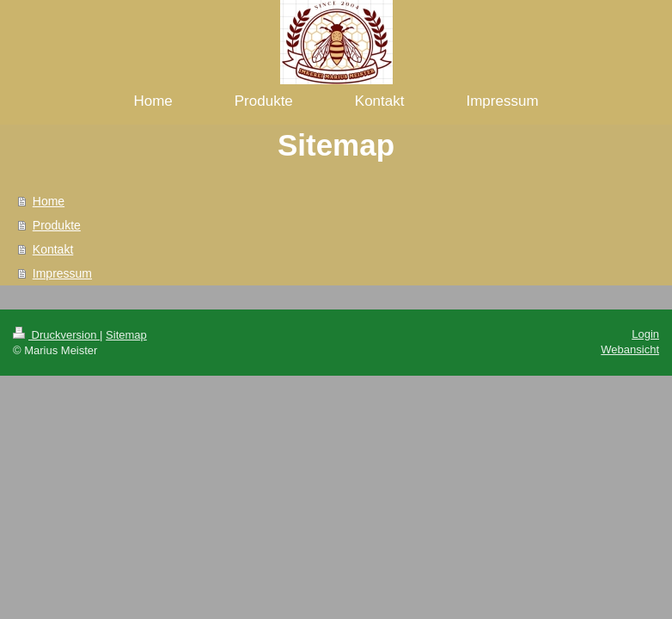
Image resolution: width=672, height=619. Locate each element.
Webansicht (630, 349)
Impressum (62, 273)
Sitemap (126, 335)
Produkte (57, 225)
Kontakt (53, 249)
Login (645, 334)
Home (49, 201)
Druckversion (56, 335)
